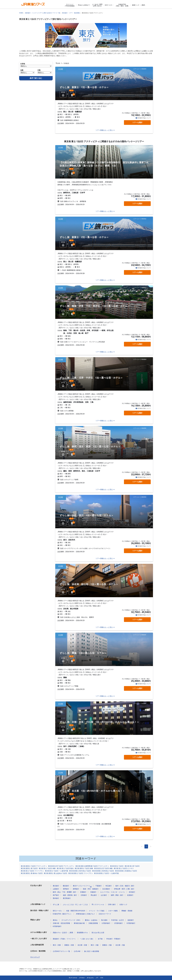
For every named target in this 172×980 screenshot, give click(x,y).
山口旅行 (104, 895)
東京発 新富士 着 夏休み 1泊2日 (126, 871)
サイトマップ (35, 957)
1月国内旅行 (106, 923)
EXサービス (109, 5)
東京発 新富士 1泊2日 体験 (84, 868)
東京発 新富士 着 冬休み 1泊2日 (80, 871)
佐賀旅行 (130, 895)
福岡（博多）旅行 (117, 895)
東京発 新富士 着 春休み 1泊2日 (32, 873)
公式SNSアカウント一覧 (61, 951)
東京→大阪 (95, 945)
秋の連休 (104, 920)
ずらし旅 (56, 904)
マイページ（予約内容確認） (70, 5)
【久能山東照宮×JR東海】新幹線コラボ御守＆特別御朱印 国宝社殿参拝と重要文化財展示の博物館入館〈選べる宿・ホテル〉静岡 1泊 (104, 164)
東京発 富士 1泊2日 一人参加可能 (57, 871)
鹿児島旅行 (67, 898)
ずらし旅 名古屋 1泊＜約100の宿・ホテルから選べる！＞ (92, 791)
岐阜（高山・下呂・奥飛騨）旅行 (65, 892)
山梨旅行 (56, 889)
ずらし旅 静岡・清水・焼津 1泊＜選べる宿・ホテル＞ (90, 447)
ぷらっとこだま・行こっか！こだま (75, 904)
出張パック (123, 904)
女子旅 (100, 939)
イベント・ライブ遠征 (97, 911)
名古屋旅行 (106, 889)
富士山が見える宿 (98, 933)
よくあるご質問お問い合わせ (97, 5)
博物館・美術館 (127, 911)
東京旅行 (56, 886)
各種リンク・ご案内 (139, 5)
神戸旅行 (56, 895)
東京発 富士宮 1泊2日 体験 (103, 868)
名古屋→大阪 (120, 945)
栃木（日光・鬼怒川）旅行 (125, 886)
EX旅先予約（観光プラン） (62, 914)
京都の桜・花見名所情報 (61, 923)
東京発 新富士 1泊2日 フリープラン (81, 873)
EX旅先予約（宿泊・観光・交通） (122, 5)
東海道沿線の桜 (79, 923)
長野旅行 (66, 889)
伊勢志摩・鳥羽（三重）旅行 (124, 889)
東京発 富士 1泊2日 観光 (65, 868)
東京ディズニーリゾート (82, 886)
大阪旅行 (93, 892)
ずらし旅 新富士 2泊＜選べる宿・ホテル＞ (84, 237)
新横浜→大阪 (107, 945)
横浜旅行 (66, 886)
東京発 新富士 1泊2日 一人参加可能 (106, 873)
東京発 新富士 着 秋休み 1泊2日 (103, 871)
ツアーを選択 (137, 123)
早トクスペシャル (98, 904)
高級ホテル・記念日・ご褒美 (63, 933)
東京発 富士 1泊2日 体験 (47, 868)
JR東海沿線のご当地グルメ (85, 914)
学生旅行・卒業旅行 (113, 939)
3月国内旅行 (131, 923)
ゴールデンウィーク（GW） (71, 920)
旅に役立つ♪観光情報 (92, 951)
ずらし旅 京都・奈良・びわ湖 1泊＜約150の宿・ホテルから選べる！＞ (99, 722)
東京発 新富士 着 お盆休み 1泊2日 (56, 873)
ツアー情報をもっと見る (104, 130)
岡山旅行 (94, 895)
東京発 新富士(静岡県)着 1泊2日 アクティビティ (92, 866)
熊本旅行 (56, 898)
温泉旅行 (131, 920)
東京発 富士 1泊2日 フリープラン (32, 871)
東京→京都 (57, 945)
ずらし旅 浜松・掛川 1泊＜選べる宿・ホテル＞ (87, 515)
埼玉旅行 (109, 886)
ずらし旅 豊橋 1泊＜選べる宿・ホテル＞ (83, 653)
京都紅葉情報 (93, 923)
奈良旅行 (132, 892)
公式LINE (77, 951)
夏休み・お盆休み (91, 920)
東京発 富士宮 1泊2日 (132, 866)
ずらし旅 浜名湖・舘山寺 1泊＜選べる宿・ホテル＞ (89, 584)
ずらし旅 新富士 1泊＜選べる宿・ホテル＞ (84, 87)
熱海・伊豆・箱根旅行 (91, 889)
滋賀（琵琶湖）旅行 (70, 895)
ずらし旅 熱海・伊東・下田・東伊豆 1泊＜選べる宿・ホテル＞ (95, 306)
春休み (55, 920)
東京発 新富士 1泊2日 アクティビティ (34, 866)
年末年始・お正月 (117, 920)
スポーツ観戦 (113, 911)
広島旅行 (84, 895)
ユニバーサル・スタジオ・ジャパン (113, 892)
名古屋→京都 (82, 945)
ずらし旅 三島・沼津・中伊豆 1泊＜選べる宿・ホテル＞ (91, 378)
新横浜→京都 (69, 945)
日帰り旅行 (112, 904)
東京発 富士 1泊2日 (117, 866)
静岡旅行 (76, 889)
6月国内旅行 (57, 926)
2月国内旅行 (118, 923)
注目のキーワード (105, 914)
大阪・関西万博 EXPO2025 (76, 911)
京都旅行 (83, 892)
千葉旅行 (99, 886)
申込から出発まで (84, 5)
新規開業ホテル (82, 933)
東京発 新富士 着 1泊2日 (29, 868)
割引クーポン (58, 911)
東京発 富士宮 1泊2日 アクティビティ (61, 866)
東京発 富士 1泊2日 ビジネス (124, 868)
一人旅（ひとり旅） (87, 939)
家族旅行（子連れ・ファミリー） (65, 939)
